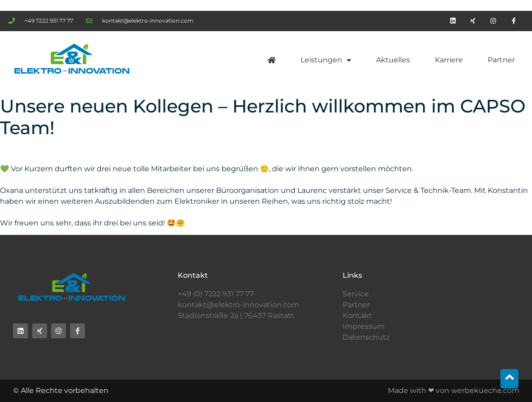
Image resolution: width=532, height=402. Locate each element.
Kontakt (357, 316)
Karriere (449, 60)
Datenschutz (366, 337)
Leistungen (326, 60)
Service (356, 294)
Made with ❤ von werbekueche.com (454, 390)
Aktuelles (393, 60)
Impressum (364, 326)
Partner (501, 60)
